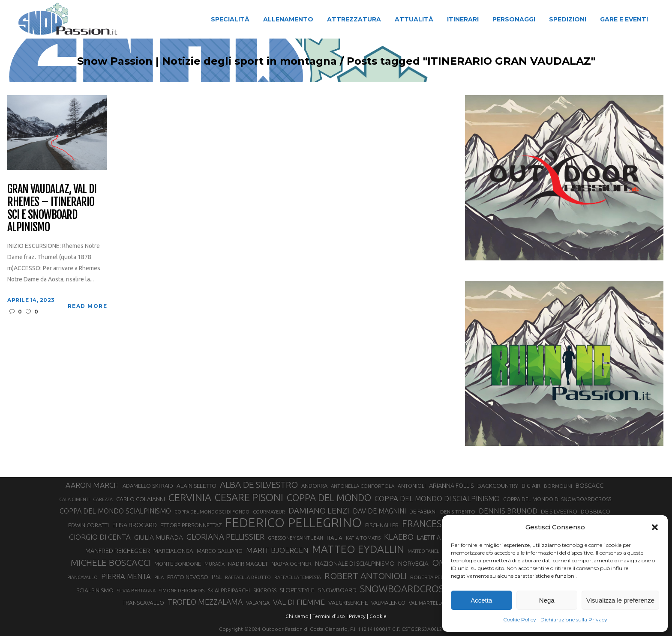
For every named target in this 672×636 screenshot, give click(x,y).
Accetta (481, 600)
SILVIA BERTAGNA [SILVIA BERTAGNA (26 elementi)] (136, 591)
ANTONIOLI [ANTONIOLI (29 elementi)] (412, 486)
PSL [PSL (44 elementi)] (217, 577)
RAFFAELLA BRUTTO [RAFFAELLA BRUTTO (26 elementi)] (248, 577)
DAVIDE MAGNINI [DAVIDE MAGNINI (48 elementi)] (379, 511)
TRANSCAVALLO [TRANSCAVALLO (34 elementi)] (143, 603)
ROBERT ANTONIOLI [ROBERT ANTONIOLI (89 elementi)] (366, 576)
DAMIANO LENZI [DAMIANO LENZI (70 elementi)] (319, 511)
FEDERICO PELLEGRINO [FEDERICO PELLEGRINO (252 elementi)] (293, 523)
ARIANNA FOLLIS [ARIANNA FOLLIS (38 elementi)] (451, 486)
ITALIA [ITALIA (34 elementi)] (334, 538)
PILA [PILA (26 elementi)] (159, 577)
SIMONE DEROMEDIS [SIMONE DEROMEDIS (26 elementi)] (182, 591)
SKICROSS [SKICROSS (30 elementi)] (265, 590)
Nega (547, 600)
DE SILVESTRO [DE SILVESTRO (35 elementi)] (559, 511)
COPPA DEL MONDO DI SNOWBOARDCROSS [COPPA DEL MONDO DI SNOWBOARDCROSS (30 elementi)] (557, 499)
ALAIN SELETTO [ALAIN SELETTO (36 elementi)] (196, 486)
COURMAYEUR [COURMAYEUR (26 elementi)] (269, 512)
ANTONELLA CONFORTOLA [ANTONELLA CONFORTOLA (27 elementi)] (363, 486)
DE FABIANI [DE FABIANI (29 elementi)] (423, 512)
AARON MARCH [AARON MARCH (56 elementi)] (92, 485)
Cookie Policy (520, 620)
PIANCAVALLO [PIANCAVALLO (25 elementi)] (82, 577)
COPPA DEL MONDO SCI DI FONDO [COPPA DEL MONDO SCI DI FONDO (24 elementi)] (212, 512)
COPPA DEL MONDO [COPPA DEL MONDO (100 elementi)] (329, 498)
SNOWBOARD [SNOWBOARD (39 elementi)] (337, 590)
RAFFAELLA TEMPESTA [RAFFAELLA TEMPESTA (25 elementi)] (298, 577)
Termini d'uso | (330, 616)
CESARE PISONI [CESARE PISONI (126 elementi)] (249, 497)
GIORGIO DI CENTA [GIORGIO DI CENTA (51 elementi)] (100, 537)
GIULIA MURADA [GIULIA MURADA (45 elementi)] (159, 537)
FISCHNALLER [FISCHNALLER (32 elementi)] (382, 525)
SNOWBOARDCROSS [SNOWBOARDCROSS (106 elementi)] (404, 589)
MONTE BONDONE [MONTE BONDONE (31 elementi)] (178, 564)
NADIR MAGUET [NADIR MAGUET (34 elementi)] (248, 564)
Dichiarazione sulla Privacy (574, 620)
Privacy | (358, 616)
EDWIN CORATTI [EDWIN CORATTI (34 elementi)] (88, 525)
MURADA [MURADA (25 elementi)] (214, 564)
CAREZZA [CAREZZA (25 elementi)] (103, 499)
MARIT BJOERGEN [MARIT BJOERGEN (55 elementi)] (277, 550)
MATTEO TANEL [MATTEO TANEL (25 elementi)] (423, 551)
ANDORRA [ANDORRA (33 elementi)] (314, 486)
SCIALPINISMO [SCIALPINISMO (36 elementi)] (95, 590)
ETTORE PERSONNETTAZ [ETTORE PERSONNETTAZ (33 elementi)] (191, 525)
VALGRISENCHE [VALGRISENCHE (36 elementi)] (348, 603)
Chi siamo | (298, 616)
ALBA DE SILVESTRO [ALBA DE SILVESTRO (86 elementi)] (259, 485)
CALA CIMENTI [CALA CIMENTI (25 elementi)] (74, 499)
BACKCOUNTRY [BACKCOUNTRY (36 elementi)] (498, 486)
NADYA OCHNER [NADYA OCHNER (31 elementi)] (291, 564)
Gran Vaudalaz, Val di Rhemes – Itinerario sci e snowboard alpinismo (52, 209)
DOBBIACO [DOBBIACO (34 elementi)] (595, 512)
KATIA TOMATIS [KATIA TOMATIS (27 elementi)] (363, 538)
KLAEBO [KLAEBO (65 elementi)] (399, 537)
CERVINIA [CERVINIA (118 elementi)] (190, 497)
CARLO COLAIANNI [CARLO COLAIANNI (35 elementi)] (141, 499)
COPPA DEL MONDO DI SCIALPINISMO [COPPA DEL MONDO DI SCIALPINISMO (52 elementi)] (437, 498)
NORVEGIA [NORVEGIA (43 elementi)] (413, 563)
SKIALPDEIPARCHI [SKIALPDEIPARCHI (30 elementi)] (229, 590)
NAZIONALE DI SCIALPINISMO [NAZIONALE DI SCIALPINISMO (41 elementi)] (355, 563)
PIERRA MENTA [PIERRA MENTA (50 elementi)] (126, 576)
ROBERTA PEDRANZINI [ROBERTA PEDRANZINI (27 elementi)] (437, 577)
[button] (655, 527)
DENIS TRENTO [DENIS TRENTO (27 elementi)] (458, 512)
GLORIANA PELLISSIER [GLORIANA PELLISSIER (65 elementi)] (225, 537)
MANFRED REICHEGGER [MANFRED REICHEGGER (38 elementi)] (118, 551)
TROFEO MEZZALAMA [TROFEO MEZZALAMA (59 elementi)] (205, 602)
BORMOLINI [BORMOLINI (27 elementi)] (558, 486)
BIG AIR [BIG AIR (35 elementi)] (531, 486)
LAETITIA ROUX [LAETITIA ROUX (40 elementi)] (438, 537)
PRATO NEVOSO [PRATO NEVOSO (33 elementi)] (188, 577)
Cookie (378, 616)
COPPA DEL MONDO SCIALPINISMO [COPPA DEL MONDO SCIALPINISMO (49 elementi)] (115, 511)
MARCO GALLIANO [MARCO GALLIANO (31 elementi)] (220, 551)
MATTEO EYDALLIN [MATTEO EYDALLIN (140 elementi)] (358, 549)
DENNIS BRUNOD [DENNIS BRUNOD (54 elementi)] (508, 511)
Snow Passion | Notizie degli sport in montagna (207, 61)
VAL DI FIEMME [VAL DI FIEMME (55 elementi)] (299, 602)
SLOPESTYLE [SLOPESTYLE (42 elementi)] (297, 590)
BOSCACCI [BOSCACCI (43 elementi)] (590, 485)
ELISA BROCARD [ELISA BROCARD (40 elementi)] (135, 525)
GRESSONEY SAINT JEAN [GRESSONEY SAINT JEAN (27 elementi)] (295, 538)
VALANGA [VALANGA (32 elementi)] (258, 603)
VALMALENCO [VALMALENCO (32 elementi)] (388, 603)
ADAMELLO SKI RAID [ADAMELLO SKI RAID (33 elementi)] (148, 486)
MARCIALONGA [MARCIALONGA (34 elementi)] (173, 551)
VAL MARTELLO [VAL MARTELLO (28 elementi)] (427, 603)
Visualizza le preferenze (620, 600)
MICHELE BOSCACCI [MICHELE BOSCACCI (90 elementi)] (111, 562)
